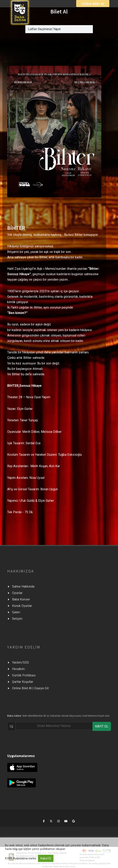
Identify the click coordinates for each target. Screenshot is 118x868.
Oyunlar (17, 593)
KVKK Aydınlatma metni (21, 858)
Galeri (16, 612)
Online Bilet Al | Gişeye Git (30, 688)
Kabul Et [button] (46, 858)
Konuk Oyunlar (22, 606)
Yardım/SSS (21, 662)
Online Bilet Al (93, 4)
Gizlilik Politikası (24, 675)
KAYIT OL (102, 726)
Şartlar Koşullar (23, 682)
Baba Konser (21, 599)
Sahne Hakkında (23, 586)
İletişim (17, 619)
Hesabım (18, 669)
